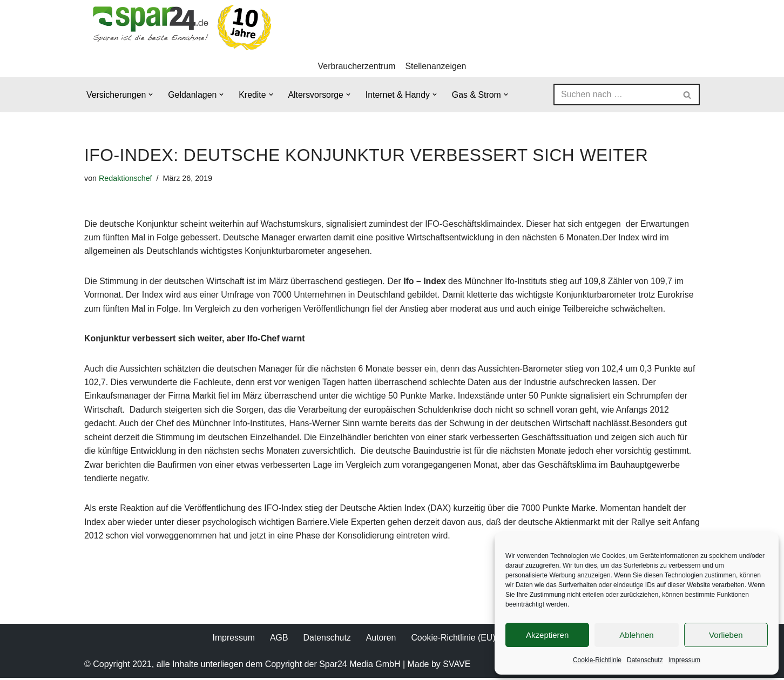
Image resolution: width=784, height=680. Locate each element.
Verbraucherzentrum (357, 66)
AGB (279, 640)
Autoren (381, 640)
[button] (151, 95)
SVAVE (457, 666)
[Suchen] (614, 95)
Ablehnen (636, 635)
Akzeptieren (547, 635)
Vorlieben (726, 635)
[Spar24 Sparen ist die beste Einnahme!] (179, 27)
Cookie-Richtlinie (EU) (453, 640)
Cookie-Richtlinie (597, 660)
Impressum (684, 660)
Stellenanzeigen (436, 66)
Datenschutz (645, 660)
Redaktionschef (126, 178)
